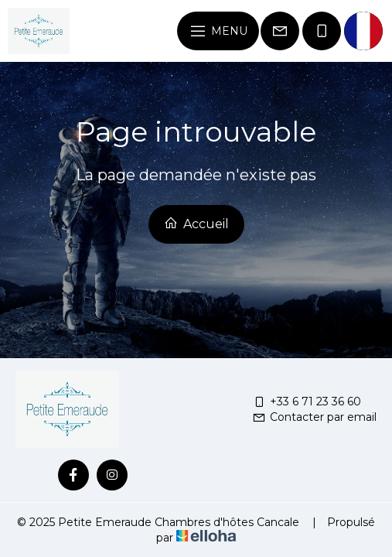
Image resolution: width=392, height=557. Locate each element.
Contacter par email (314, 417)
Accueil (196, 224)
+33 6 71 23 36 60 (307, 402)
